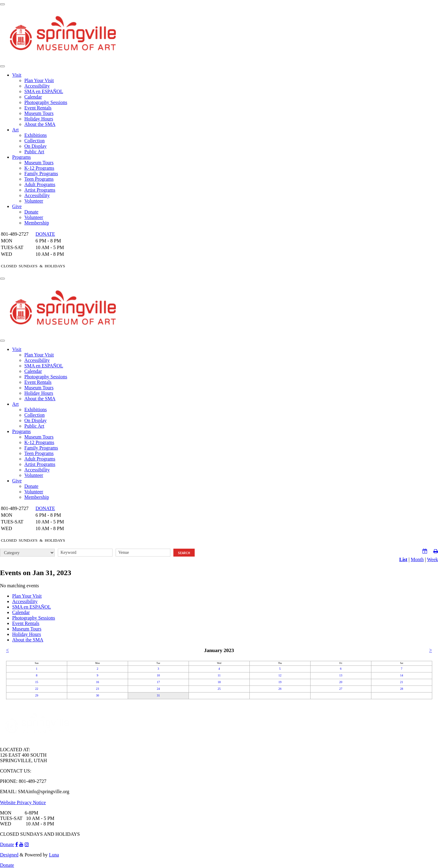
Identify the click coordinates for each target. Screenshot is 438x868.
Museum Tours (39, 113)
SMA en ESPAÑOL (44, 91)
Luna (54, 855)
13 (341, 675)
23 (97, 689)
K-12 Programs (39, 168)
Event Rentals (38, 108)
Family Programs (41, 174)
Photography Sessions (46, 102)
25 (219, 689)
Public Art (34, 152)
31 (158, 695)
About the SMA (40, 124)
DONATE (45, 234)
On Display (35, 146)
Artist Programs (40, 190)
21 (401, 682)
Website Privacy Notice (23, 802)
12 (280, 675)
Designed (9, 855)
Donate (31, 212)
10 (158, 675)
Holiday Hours (39, 119)
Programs (21, 157)
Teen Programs (39, 179)
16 (97, 682)
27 (341, 689)
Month (417, 559)
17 (158, 682)
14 (401, 675)
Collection (35, 141)
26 (280, 689)
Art (15, 130)
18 (219, 682)
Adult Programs (40, 184)
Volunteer (34, 201)
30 (97, 695)
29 (36, 695)
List (403, 559)
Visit (17, 75)
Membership (37, 223)
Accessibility (37, 86)
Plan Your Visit (39, 80)
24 (158, 689)
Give (17, 206)
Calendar (33, 97)
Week (433, 559)
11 (219, 675)
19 (280, 682)
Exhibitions (36, 135)
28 (401, 689)
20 (341, 682)
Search (184, 553)
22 (36, 689)
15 (36, 682)
